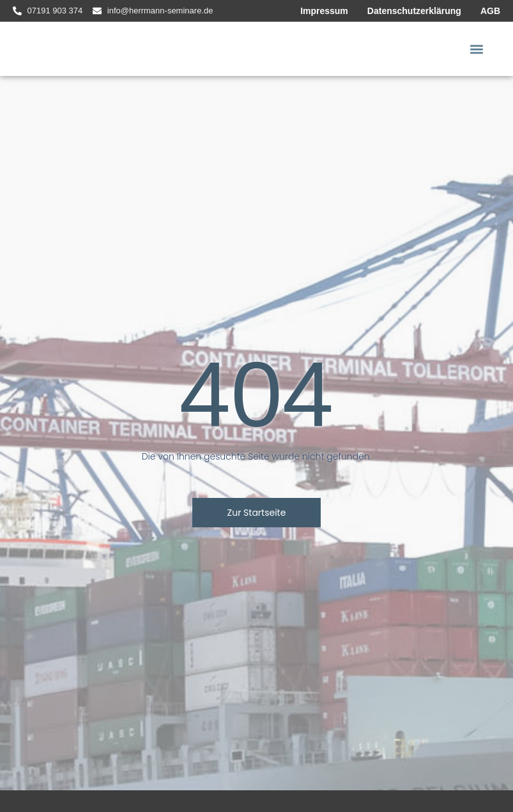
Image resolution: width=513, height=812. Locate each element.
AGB (490, 11)
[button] (477, 49)
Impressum (324, 11)
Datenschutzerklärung (414, 11)
